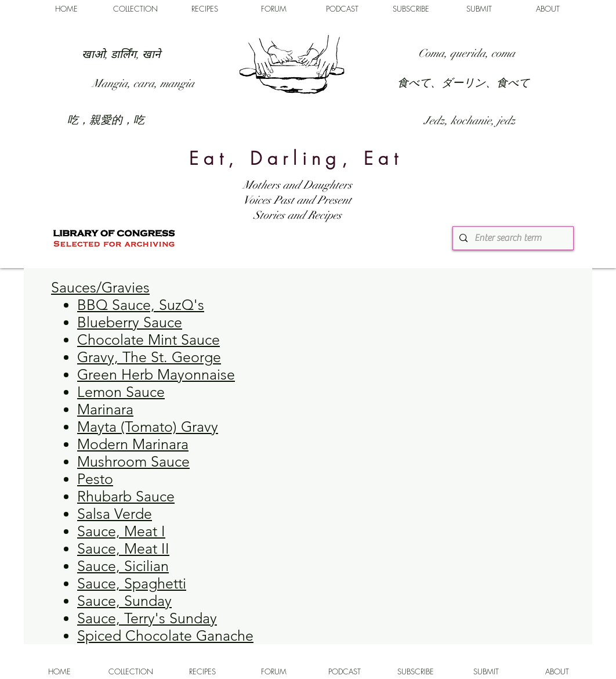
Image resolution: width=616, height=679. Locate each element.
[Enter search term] (512, 238)
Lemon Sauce (121, 392)
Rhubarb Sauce (126, 496)
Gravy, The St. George (149, 357)
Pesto (95, 479)
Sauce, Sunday (124, 601)
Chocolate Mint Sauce (148, 339)
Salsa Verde (115, 514)
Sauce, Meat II (123, 548)
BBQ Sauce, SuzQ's (141, 305)
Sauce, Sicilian (123, 566)
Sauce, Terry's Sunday (147, 618)
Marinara (105, 409)
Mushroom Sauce (133, 461)
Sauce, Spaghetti (132, 583)
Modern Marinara (133, 444)
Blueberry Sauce (130, 322)
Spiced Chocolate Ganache (165, 635)
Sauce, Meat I (121, 531)
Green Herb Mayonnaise (156, 374)
